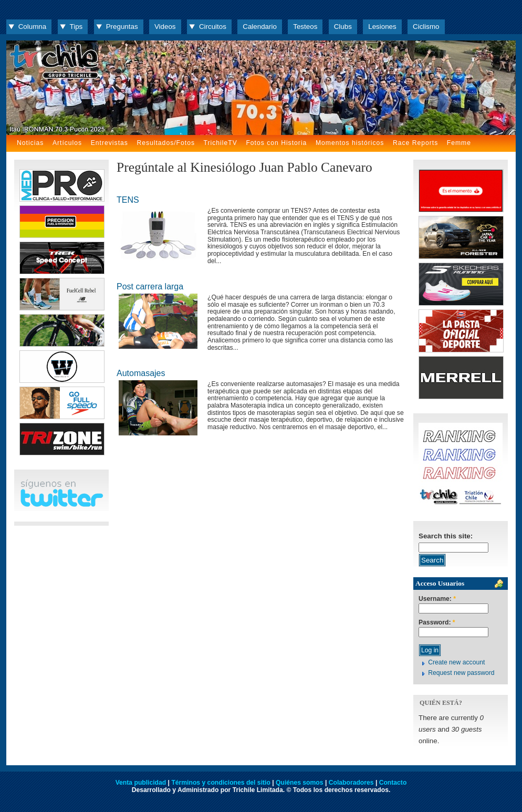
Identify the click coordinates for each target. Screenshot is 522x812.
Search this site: (446, 536)
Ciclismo (426, 27)
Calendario (260, 27)
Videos (165, 27)
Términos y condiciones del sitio (221, 783)
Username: (437, 599)
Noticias (30, 143)
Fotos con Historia (276, 143)
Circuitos (213, 27)
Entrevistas (109, 143)
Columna (32, 27)
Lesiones (382, 27)
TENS (128, 200)
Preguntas (122, 27)
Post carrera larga (150, 287)
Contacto (393, 783)
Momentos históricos (350, 143)
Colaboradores (351, 783)
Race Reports (415, 143)
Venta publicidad (141, 783)
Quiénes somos (300, 783)
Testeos (305, 27)
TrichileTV (221, 143)
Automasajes (141, 373)
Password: (437, 623)
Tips (76, 27)
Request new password (461, 673)
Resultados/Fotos (166, 143)
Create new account (456, 662)
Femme (459, 143)
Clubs (343, 27)
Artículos (67, 143)
